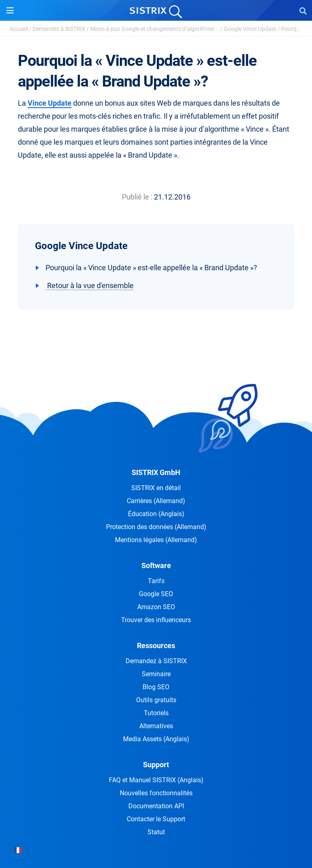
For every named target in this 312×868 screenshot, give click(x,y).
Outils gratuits (156, 700)
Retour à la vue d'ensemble (90, 285)
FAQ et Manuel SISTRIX (156, 780)
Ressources (156, 646)
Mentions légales (156, 540)
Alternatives (156, 726)
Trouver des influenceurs (156, 620)
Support (156, 765)
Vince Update (50, 103)
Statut (156, 832)
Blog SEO (156, 687)
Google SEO (156, 594)
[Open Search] (303, 11)
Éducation (156, 514)
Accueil (19, 29)
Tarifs (156, 581)
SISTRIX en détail (156, 488)
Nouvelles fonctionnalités (156, 793)
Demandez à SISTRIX (59, 29)
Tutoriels (156, 713)
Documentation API (156, 806)
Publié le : (137, 197)
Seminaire (156, 674)
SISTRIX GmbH (156, 472)
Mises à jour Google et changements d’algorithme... (155, 29)
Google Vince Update (250, 29)
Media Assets (156, 739)
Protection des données (156, 527)
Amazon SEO (156, 607)
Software (156, 565)
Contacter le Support (156, 819)
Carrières (156, 501)
